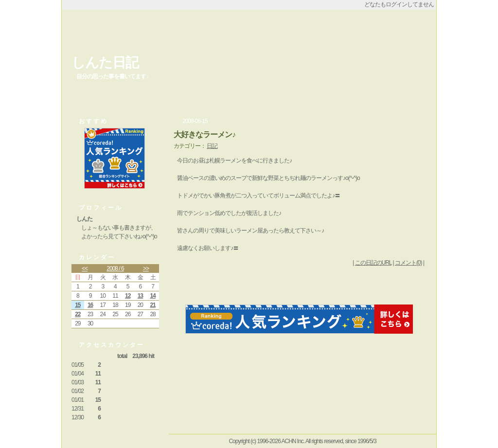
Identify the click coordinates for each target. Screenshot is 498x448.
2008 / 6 (115, 269)
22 (78, 314)
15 (78, 305)
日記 (212, 146)
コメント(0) (409, 263)
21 (152, 305)
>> (146, 269)
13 (140, 296)
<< (85, 269)
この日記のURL (373, 263)
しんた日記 (105, 63)
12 (128, 296)
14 (152, 296)
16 (90, 305)
